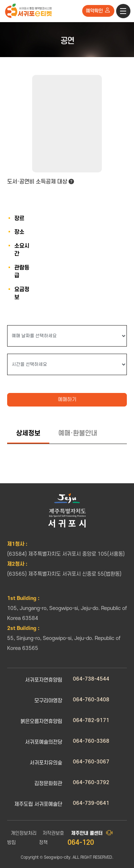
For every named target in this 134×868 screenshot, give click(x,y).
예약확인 (98, 11)
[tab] (28, 434)
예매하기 (67, 400)
